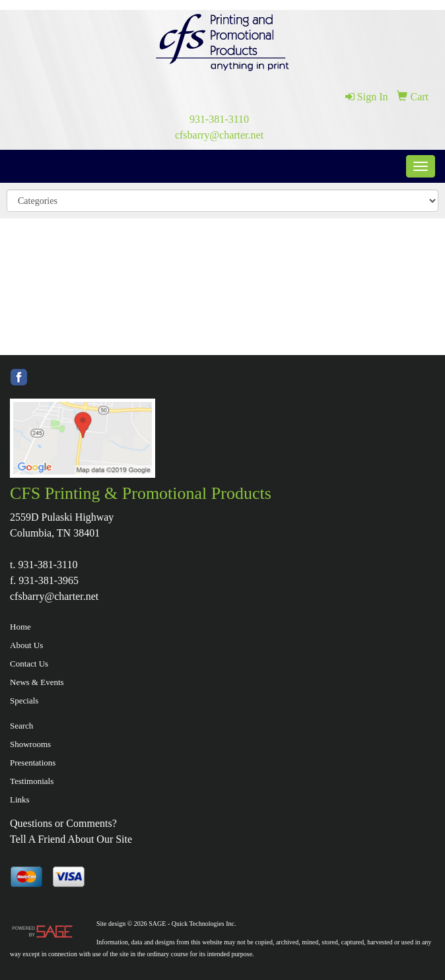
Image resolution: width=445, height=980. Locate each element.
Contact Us (29, 664)
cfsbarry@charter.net (219, 135)
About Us (26, 645)
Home (20, 627)
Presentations (33, 763)
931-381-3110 (219, 119)
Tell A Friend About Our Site (71, 839)
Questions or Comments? (63, 823)
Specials (24, 701)
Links (20, 800)
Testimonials (32, 781)
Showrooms (30, 744)
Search (21, 726)
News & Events (37, 682)
